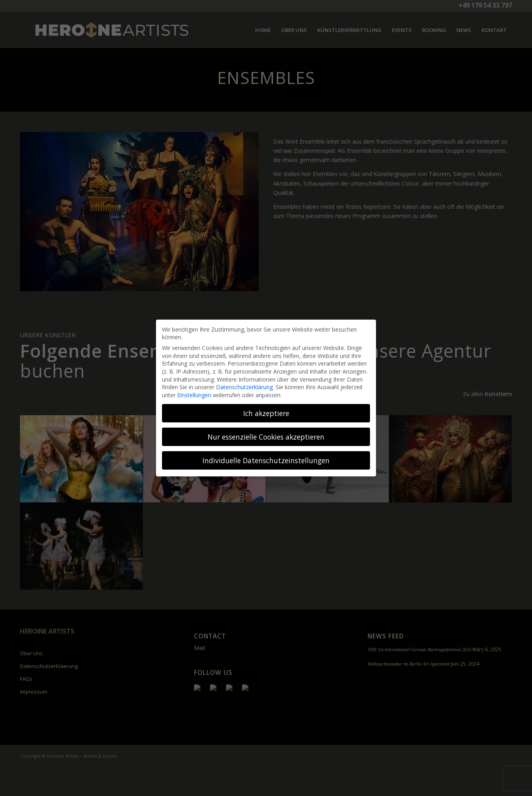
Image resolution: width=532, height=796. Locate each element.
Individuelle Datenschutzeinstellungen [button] (266, 460)
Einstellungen (194, 395)
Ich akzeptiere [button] (266, 413)
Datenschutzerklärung (244, 387)
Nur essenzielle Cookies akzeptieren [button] (266, 437)
